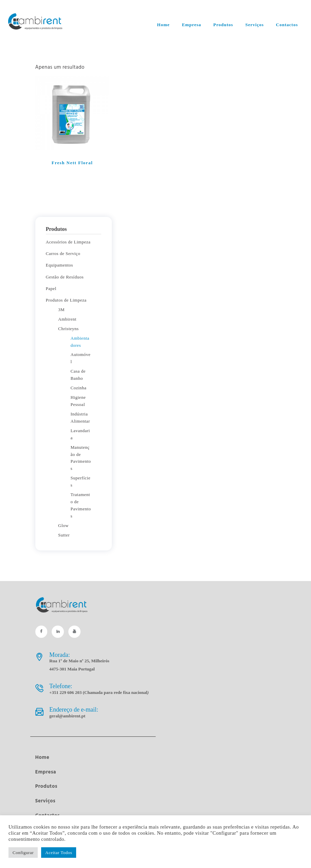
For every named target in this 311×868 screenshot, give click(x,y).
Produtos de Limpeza (66, 300)
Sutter (64, 535)
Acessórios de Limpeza (68, 242)
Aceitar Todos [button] (59, 853)
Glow (63, 525)
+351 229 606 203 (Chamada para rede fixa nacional (99, 692)
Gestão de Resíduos (65, 277)
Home (42, 758)
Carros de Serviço (63, 253)
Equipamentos (59, 265)
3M (61, 310)
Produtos (46, 786)
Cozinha (79, 388)
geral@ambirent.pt (67, 716)
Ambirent (67, 319)
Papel (51, 288)
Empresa (46, 772)
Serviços (46, 801)
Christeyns (68, 329)
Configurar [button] (23, 853)
